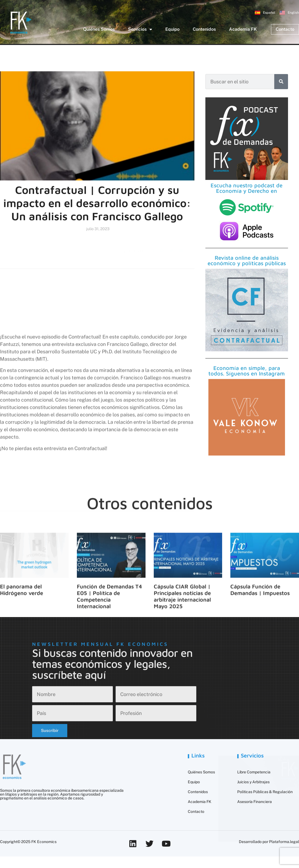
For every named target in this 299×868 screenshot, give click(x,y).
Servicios (140, 29)
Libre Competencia (254, 772)
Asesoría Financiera (255, 802)
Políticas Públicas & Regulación (265, 792)
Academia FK (243, 29)
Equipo (172, 29)
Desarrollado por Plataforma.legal (269, 842)
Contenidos (204, 29)
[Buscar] (281, 82)
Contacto (196, 812)
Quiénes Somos (99, 29)
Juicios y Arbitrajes (253, 782)
